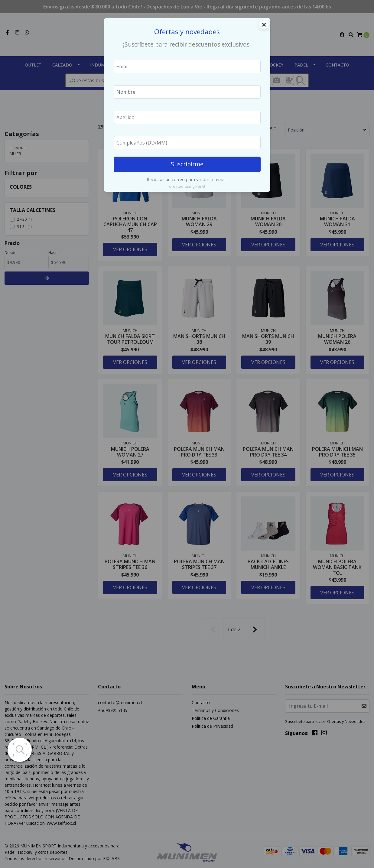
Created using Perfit (187, 186)
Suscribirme (187, 164)
